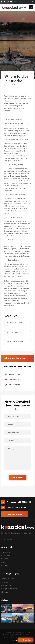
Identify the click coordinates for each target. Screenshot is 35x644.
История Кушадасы (15, 514)
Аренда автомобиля (9, 579)
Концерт (5, 582)
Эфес (3, 562)
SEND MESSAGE (17, 477)
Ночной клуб (6, 585)
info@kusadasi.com (19, 508)
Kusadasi (5, 559)
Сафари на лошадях (9, 589)
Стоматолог (6, 552)
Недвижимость (7, 555)
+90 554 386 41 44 (26, 502)
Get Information (26, 640)
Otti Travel (5, 566)
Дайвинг (5, 592)
